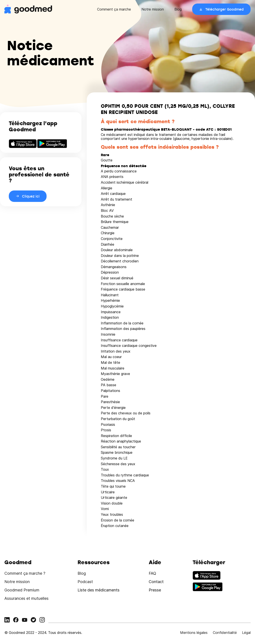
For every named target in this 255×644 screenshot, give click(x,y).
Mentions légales (194, 633)
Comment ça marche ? (25, 573)
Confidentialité (225, 633)
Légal (246, 633)
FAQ (152, 573)
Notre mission (153, 9)
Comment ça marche (114, 9)
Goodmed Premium (22, 590)
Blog (178, 9)
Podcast (85, 582)
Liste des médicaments (99, 590)
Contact (156, 582)
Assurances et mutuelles (26, 598)
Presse (155, 590)
